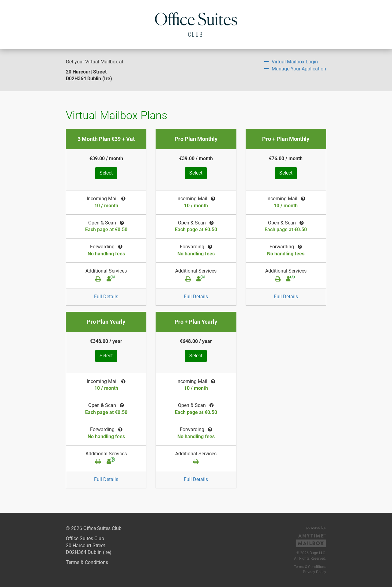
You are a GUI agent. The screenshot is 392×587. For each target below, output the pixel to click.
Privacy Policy (315, 572)
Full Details (106, 297)
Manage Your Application (295, 69)
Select (106, 173)
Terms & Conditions (87, 562)
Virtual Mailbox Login (291, 62)
